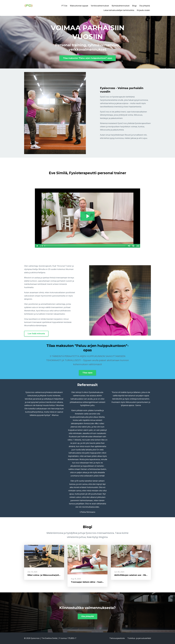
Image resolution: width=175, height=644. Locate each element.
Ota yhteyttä (145, 6)
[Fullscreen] (138, 246)
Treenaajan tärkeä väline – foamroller (89, 582)
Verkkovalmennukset (100, 6)
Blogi (134, 6)
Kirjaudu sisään (143, 10)
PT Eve (64, 6)
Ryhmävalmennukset (121, 6)
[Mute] (129, 246)
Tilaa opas (87, 373)
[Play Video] (37, 246)
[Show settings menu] (133, 246)
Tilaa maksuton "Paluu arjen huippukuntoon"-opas (88, 58)
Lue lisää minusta (36, 334)
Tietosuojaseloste (117, 638)
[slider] (85, 246)
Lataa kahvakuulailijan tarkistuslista (119, 10)
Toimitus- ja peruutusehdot (139, 638)
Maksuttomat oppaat (79, 6)
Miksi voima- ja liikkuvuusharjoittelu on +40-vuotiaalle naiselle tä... (60, 575)
